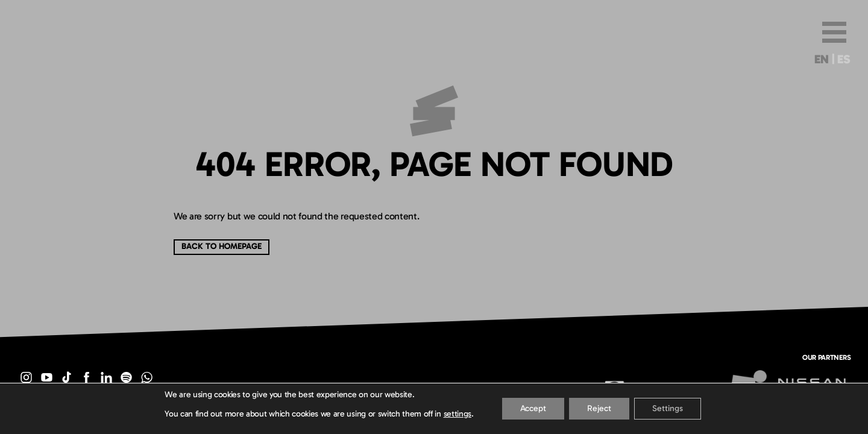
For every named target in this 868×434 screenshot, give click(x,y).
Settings (668, 408)
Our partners (826, 357)
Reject (599, 408)
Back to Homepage (222, 246)
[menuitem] (821, 61)
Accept (533, 408)
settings (458, 414)
